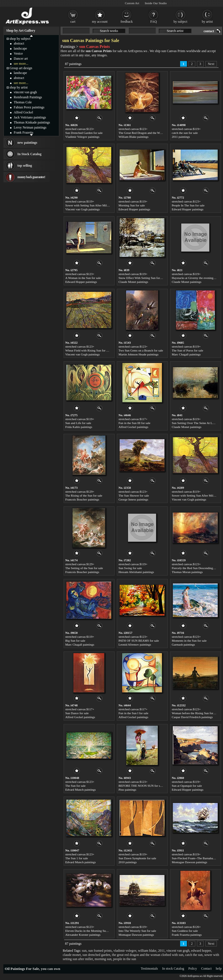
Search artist (175, 31)
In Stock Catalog (29, 154)
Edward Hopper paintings (134, 209)
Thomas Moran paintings (187, 572)
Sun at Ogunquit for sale (187, 786)
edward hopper (201, 951)
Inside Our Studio (156, 3)
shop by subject (20, 39)
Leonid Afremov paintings (135, 644)
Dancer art (21, 59)
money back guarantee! (31, 177)
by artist (207, 22)
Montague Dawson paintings (189, 862)
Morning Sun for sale (132, 205)
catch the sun (194, 955)
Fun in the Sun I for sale (133, 713)
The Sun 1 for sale (77, 858)
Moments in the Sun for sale (189, 641)
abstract (19, 43)
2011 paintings (181, 137)
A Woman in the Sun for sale (83, 278)
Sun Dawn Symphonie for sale (137, 858)
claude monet (72, 955)
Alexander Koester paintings (83, 935)
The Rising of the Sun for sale (84, 495)
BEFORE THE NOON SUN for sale (141, 786)
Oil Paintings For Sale (22, 969)
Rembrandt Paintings (28, 97)
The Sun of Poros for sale (187, 350)
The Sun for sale (75, 786)
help (219, 969)
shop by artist (19, 87)
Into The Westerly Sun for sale (137, 931)
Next (211, 64)
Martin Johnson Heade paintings (139, 354)
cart (73, 22)
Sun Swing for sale (130, 568)
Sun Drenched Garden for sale (84, 133)
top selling (25, 166)
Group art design (21, 68)
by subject (181, 22)
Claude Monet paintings (133, 282)
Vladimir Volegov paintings (82, 137)
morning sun (103, 959)
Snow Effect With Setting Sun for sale (142, 278)
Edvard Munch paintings (81, 790)
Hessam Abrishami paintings (136, 572)
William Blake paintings (133, 137)
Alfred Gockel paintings (133, 427)
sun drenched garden (96, 955)
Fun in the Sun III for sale (134, 423)
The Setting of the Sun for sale (84, 568)
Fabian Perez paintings (29, 107)
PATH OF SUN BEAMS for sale (139, 641)
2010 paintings (128, 862)
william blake (147, 951)
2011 (161, 951)
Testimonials (149, 969)
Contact (206, 969)
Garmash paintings (183, 644)
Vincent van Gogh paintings (83, 209)
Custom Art (132, 3)
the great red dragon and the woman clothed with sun (148, 955)
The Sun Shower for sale (134, 495)
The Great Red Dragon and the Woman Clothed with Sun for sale (159, 133)
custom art (68, 55)
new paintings (27, 143)
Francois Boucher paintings (82, 499)
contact (209, 31)
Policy (193, 969)
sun (84, 951)
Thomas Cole (23, 102)
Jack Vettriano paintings (30, 117)
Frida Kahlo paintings (79, 427)
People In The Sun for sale (188, 205)
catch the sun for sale (185, 133)
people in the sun (125, 959)
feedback (126, 22)
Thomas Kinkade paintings (32, 122)
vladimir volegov (125, 951)
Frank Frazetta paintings (187, 935)
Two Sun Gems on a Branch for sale (141, 350)
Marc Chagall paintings (186, 354)
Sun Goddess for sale (185, 931)
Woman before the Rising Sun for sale (195, 713)
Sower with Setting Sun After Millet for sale (93, 205)
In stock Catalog (173, 969)
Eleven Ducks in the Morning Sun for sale (91, 931)
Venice (18, 53)
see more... (21, 64)
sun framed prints (100, 951)
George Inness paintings (133, 499)
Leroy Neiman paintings (30, 127)
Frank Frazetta (24, 132)
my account (100, 22)
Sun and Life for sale (78, 423)
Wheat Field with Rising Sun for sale (88, 350)
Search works (109, 31)
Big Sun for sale (75, 641)
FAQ (153, 22)
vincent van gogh (178, 951)
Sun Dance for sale (77, 713)
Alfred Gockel (23, 112)
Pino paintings (127, 790)
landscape (20, 48)
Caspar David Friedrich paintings (192, 717)
